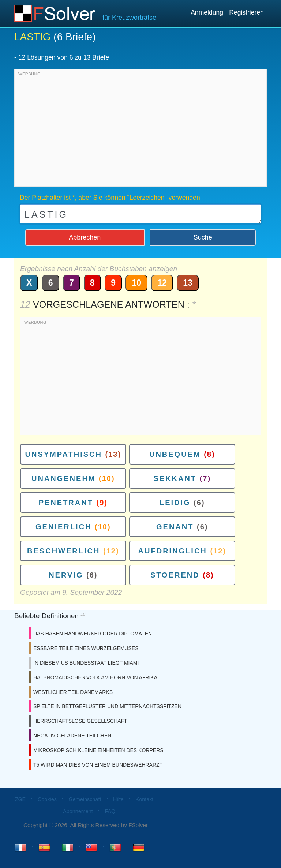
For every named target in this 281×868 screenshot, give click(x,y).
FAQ (110, 811)
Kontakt (145, 799)
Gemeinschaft (85, 799)
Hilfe (118, 799)
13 (188, 283)
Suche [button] (203, 237)
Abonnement (78, 811)
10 (136, 283)
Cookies (47, 799)
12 (162, 283)
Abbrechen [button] (85, 237)
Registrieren (246, 12)
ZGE (20, 799)
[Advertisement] (140, 129)
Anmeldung (207, 12)
